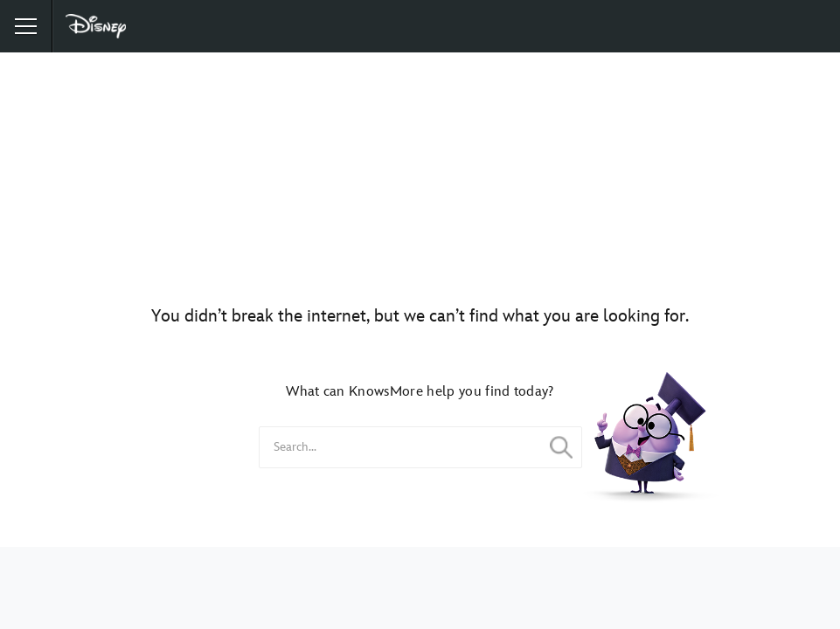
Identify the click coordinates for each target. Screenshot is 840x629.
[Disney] (97, 26)
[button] (26, 26)
